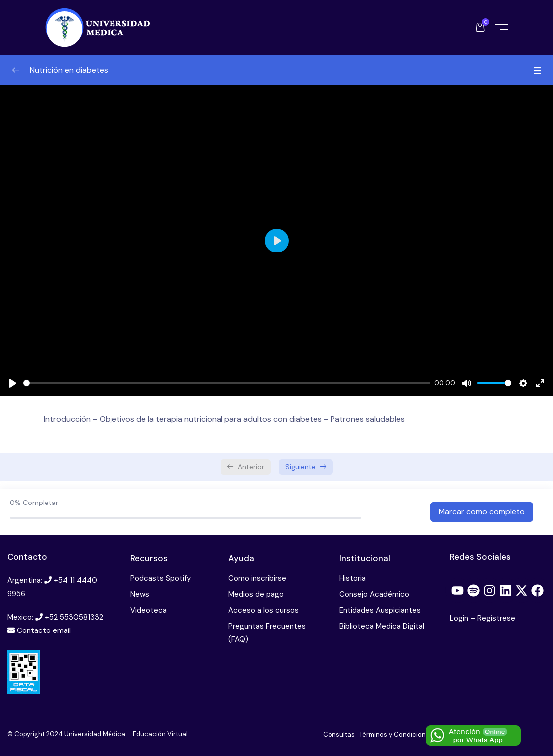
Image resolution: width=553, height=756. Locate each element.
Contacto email (44, 630)
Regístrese (496, 618)
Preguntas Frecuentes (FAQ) (267, 633)
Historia (353, 578)
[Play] (13, 383)
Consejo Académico (374, 594)
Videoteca (149, 610)
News (140, 594)
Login (460, 618)
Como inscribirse (257, 578)
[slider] (227, 383)
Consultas (339, 734)
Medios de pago (256, 594)
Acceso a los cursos (264, 610)
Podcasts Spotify (161, 578)
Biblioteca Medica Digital (382, 626)
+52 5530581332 (74, 617)
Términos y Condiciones (396, 734)
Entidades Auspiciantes (380, 610)
